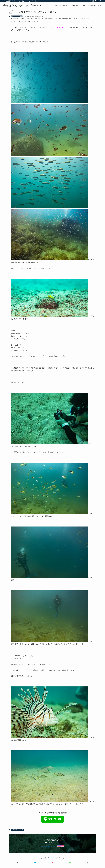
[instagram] (93, 1)
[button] (17, 863)
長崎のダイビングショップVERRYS (22, 6)
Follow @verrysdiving (48, 846)
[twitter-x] (91, 1)
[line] (96, 1)
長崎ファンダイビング (17, 16)
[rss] (98, 1)
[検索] (101, 1)
